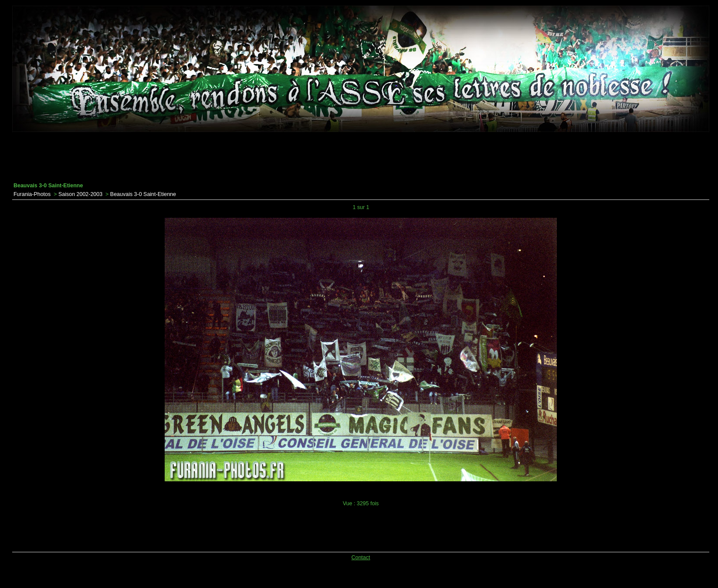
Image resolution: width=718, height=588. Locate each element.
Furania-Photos (32, 194)
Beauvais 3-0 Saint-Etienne (143, 194)
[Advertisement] (361, 157)
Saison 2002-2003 (80, 194)
